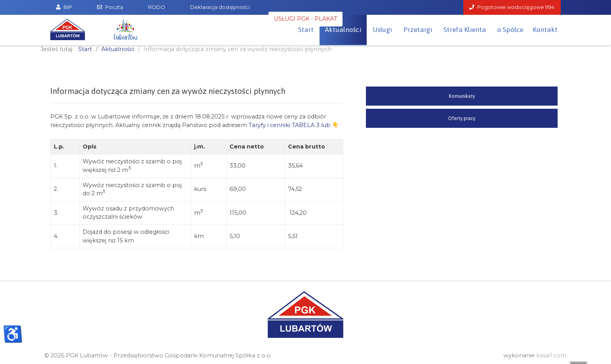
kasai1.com (551, 355)
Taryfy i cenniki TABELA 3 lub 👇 (294, 125)
